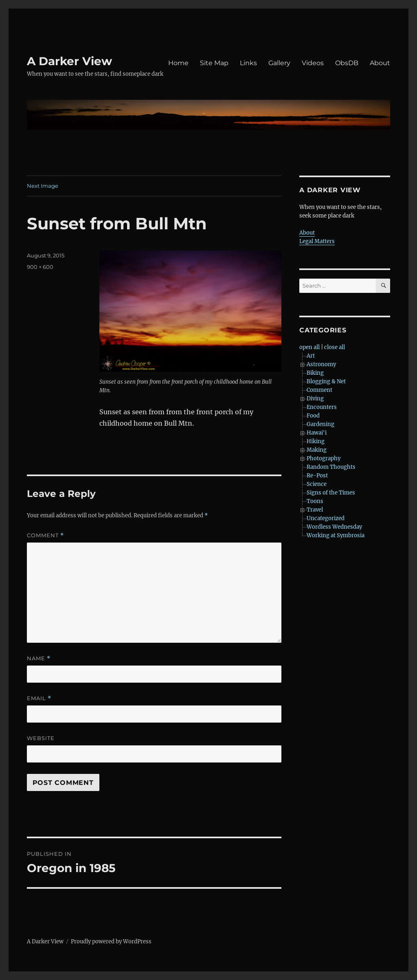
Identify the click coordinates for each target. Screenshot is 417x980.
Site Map (214, 63)
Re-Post (317, 476)
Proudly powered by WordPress (111, 942)
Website (41, 738)
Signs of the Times (331, 493)
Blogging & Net (326, 381)
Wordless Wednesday (334, 527)
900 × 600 (40, 267)
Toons (315, 501)
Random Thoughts (331, 467)
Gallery (279, 63)
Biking (315, 373)
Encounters (322, 407)
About (380, 63)
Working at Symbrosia (336, 535)
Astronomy (321, 364)
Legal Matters (317, 241)
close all (335, 347)
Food (313, 416)
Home (178, 63)
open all (309, 347)
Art (311, 356)
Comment (45, 535)
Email (39, 698)
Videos (313, 63)
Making (317, 450)
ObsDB (347, 63)
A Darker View (69, 61)
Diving (315, 399)
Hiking (316, 441)
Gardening (320, 424)
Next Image (43, 186)
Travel (315, 510)
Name (39, 658)
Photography (324, 458)
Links (248, 63)
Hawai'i (317, 433)
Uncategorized (326, 518)
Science (317, 484)
